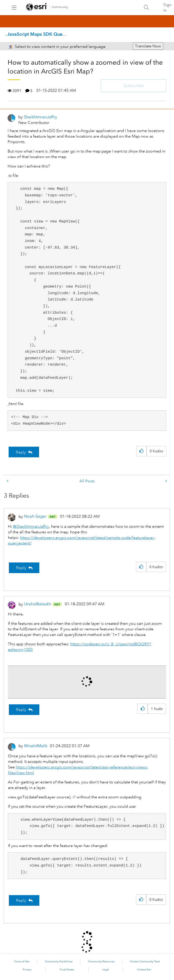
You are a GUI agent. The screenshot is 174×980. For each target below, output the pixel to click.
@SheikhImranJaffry (31, 526)
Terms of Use (22, 962)
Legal (106, 970)
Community (60, 7)
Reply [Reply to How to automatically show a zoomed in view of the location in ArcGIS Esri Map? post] (21, 452)
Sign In (167, 8)
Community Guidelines (59, 962)
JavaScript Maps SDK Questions (41, 34)
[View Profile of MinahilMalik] (36, 746)
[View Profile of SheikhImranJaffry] (40, 117)
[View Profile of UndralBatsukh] (38, 604)
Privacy (27, 970)
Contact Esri (144, 970)
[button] (141, 451)
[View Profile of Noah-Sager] (35, 516)
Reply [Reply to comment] (21, 568)
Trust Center (67, 970)
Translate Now (148, 46)
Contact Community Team (145, 962)
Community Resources (101, 962)
